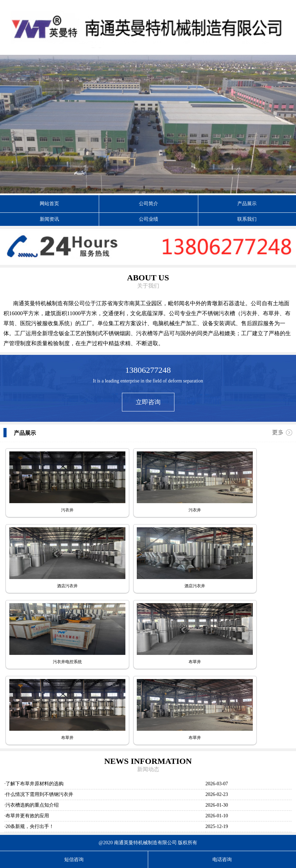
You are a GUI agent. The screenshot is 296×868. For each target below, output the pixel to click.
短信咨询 (74, 860)
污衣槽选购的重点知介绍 (32, 805)
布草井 (195, 662)
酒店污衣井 (67, 586)
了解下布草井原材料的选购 (35, 784)
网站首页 (49, 204)
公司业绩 (149, 219)
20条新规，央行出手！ (30, 826)
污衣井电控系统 (67, 662)
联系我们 (247, 219)
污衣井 (67, 510)
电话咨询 (222, 860)
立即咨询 (148, 402)
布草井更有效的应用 (27, 816)
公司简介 (149, 204)
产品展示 (247, 204)
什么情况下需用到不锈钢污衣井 (39, 794)
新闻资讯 (49, 219)
